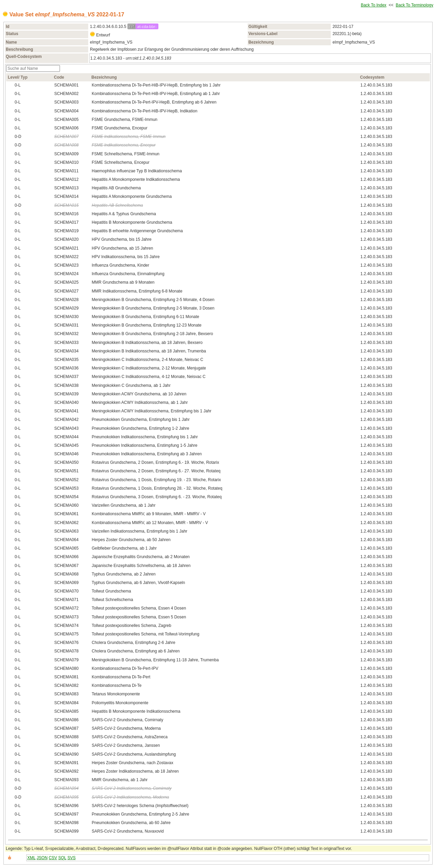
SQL (62, 858)
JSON (42, 858)
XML (31, 858)
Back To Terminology (415, 5)
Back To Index (373, 5)
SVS (72, 858)
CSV (53, 858)
